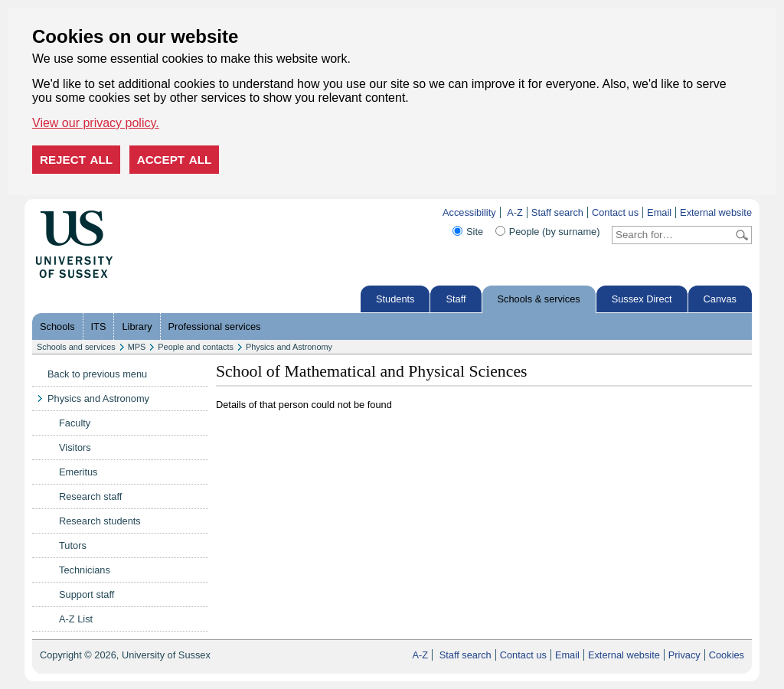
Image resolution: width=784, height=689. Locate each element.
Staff (456, 299)
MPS (137, 347)
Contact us (615, 212)
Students (395, 299)
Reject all (76, 160)
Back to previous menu (97, 374)
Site (475, 232)
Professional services (215, 327)
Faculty (75, 423)
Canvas (720, 299)
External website (716, 212)
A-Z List (76, 619)
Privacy (684, 655)
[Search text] (673, 235)
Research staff (90, 496)
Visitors (75, 447)
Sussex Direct (642, 299)
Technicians (85, 570)
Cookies (727, 655)
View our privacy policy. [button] (96, 123)
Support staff (87, 594)
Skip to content (145, 212)
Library (137, 327)
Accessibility (469, 212)
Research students (100, 521)
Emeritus (78, 472)
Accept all (175, 160)
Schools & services (539, 299)
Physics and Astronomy (289, 347)
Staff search (557, 212)
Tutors (73, 545)
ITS (99, 327)
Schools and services (76, 347)
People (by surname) (555, 232)
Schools (57, 327)
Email (659, 212)
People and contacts (196, 347)
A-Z (515, 212)
